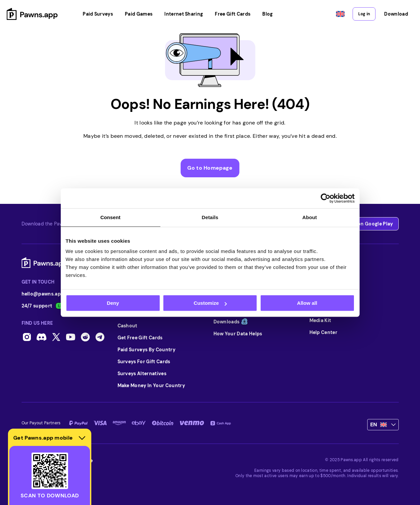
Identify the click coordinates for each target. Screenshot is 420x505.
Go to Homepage (210, 168)
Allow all (307, 303)
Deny (113, 303)
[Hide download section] (82, 438)
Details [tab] (210, 217)
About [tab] (310, 217)
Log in (364, 14)
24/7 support (45, 306)
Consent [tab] (110, 217)
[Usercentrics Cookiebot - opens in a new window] (326, 198)
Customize (210, 303)
